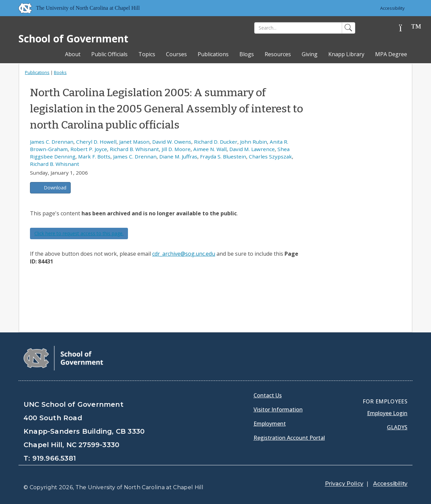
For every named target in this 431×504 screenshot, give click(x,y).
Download (55, 188)
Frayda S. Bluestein (223, 156)
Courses (176, 54)
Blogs (247, 54)
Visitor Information (278, 409)
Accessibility (392, 8)
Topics (147, 54)
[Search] (298, 28)
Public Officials (109, 54)
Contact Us (268, 395)
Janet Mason (134, 142)
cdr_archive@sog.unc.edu (184, 254)
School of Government (73, 39)
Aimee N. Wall (210, 149)
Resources (278, 54)
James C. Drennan (52, 142)
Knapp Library (346, 54)
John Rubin (254, 142)
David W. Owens (172, 142)
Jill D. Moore (176, 149)
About (73, 54)
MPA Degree (391, 54)
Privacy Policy (344, 484)
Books (60, 72)
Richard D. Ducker (216, 142)
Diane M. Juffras (178, 156)
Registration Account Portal (289, 438)
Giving (310, 54)
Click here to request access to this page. (79, 233)
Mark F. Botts (94, 156)
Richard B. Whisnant (134, 149)
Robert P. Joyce (89, 149)
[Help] (406, 28)
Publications (213, 54)
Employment (270, 424)
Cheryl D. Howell (96, 142)
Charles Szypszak (270, 156)
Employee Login (387, 413)
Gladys (397, 427)
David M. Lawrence (252, 149)
